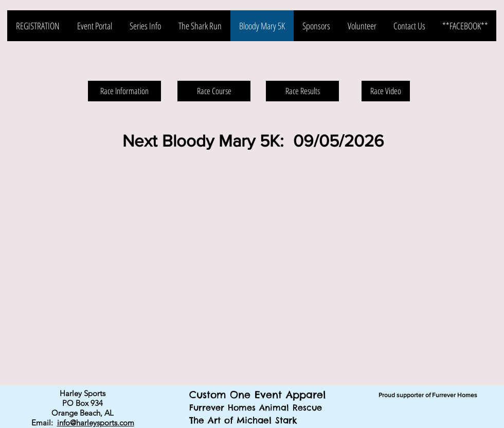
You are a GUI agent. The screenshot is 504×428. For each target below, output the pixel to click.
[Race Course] (214, 91)
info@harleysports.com (96, 423)
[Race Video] (386, 91)
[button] (252, 267)
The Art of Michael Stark (243, 420)
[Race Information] (124, 91)
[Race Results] (302, 91)
